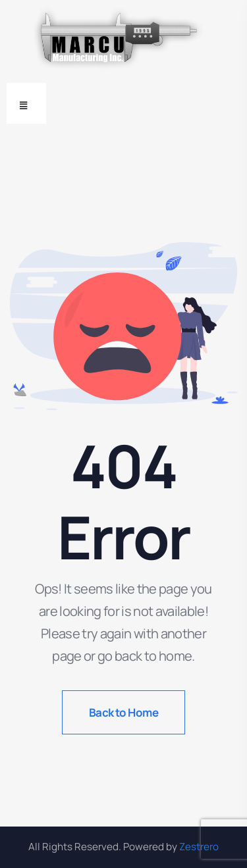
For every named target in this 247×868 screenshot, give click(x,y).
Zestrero (199, 847)
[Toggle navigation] (26, 103)
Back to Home (124, 712)
